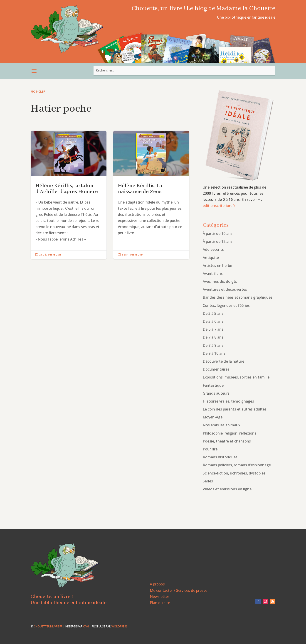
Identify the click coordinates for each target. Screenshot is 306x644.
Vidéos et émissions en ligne (227, 489)
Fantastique (213, 385)
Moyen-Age (213, 417)
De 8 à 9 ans (213, 345)
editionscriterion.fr (219, 206)
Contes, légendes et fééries (226, 305)
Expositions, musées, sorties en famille (236, 377)
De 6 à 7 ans (213, 329)
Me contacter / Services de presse (179, 590)
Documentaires (216, 369)
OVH (86, 626)
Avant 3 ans (213, 273)
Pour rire (210, 449)
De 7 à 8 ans (213, 337)
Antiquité (211, 258)
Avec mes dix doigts (220, 281)
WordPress (120, 626)
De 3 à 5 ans (213, 313)
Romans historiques (220, 457)
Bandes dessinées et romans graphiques (238, 297)
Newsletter (159, 597)
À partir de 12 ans (218, 241)
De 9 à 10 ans (214, 353)
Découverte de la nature (223, 361)
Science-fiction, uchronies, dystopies (234, 473)
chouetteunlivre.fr (48, 626)
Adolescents (213, 249)
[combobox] (184, 70)
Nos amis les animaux (222, 425)
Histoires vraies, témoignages (228, 401)
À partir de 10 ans (218, 234)
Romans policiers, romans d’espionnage (237, 465)
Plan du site (160, 603)
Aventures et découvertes (225, 289)
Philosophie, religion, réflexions (229, 433)
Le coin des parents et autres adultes (235, 409)
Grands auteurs (216, 393)
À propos (157, 584)
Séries (208, 481)
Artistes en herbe (217, 265)
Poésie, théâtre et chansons (227, 441)
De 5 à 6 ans (213, 321)
